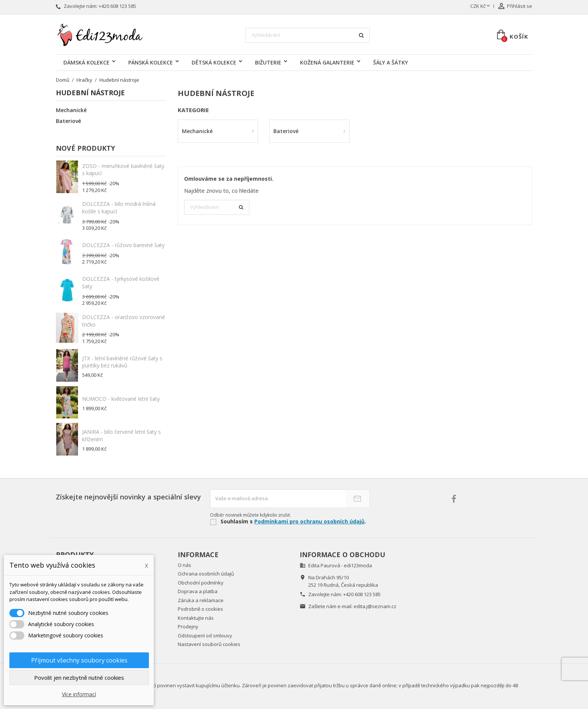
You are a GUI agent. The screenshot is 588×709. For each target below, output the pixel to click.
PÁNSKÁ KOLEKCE (151, 62)
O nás (184, 565)
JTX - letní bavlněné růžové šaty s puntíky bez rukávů (122, 362)
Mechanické (71, 110)
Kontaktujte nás (196, 618)
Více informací (79, 694)
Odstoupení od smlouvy (205, 636)
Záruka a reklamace (201, 600)
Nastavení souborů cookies (209, 644)
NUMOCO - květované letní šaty (121, 399)
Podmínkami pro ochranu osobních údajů (309, 521)
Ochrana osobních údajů (206, 574)
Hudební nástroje (90, 93)
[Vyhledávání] (308, 35)
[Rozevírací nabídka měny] (481, 6)
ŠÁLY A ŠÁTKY (391, 62)
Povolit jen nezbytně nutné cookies (79, 678)
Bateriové (68, 121)
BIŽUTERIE (268, 62)
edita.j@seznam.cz (375, 606)
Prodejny (188, 627)
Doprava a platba (198, 591)
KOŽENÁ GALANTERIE (327, 62)
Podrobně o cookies (200, 609)
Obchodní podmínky (201, 583)
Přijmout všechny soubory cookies (79, 660)
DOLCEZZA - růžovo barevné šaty (123, 245)
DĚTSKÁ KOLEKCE (214, 62)
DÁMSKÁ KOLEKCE (86, 62)
